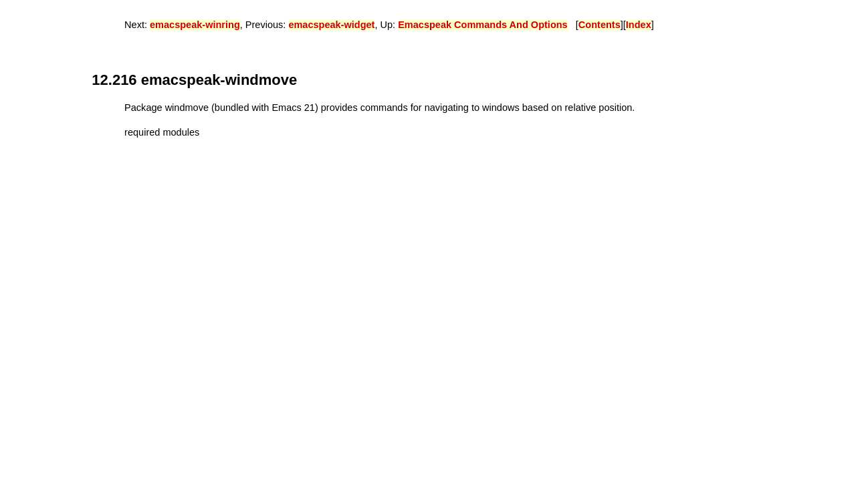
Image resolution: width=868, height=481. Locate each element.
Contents (600, 25)
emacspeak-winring (195, 25)
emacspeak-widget (331, 25)
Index (639, 25)
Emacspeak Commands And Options (483, 25)
